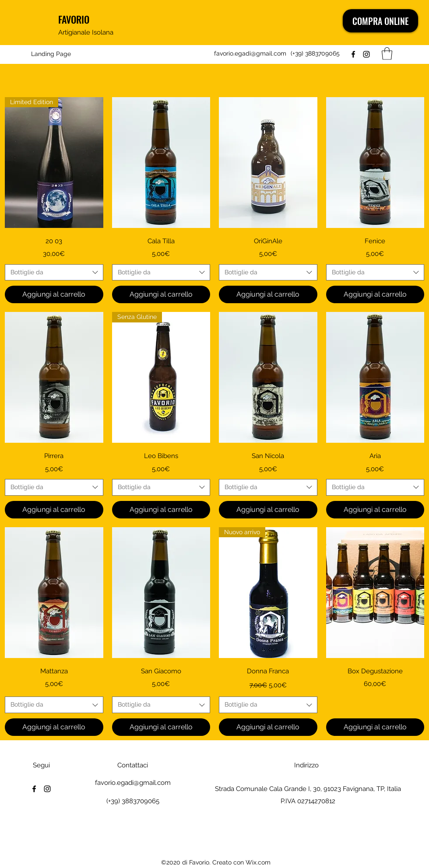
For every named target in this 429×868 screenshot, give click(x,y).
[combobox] (54, 273)
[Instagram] (366, 54)
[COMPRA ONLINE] (380, 21)
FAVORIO (74, 19)
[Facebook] (353, 54)
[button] (387, 54)
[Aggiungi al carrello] (54, 294)
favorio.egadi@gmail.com (250, 53)
